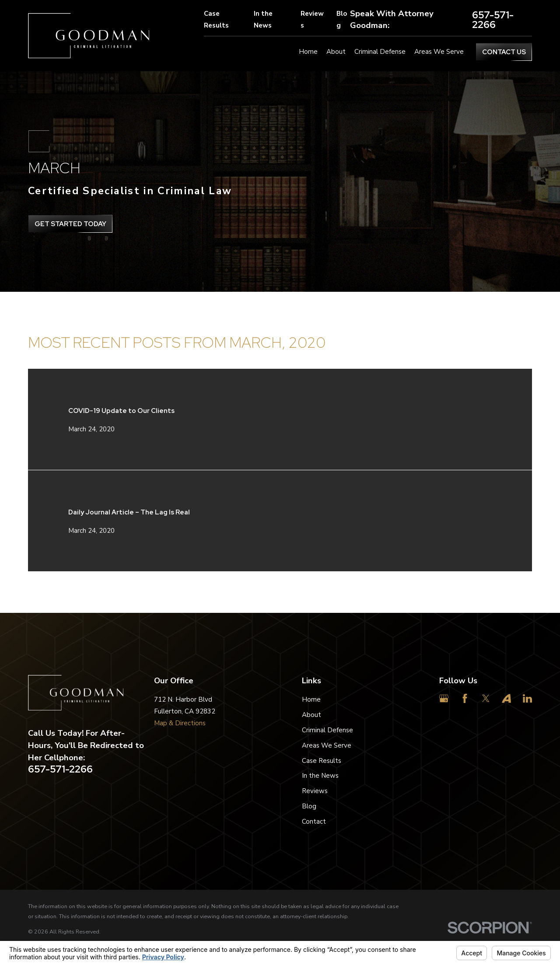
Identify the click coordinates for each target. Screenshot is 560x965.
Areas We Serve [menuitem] (439, 52)
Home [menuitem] (308, 52)
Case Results (216, 19)
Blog (342, 19)
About (311, 715)
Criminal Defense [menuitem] (380, 52)
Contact (314, 822)
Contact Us (504, 52)
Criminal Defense (327, 730)
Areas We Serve (327, 745)
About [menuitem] (336, 52)
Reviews (312, 19)
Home (311, 699)
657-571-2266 (493, 20)
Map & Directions (180, 723)
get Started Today (70, 224)
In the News (263, 19)
